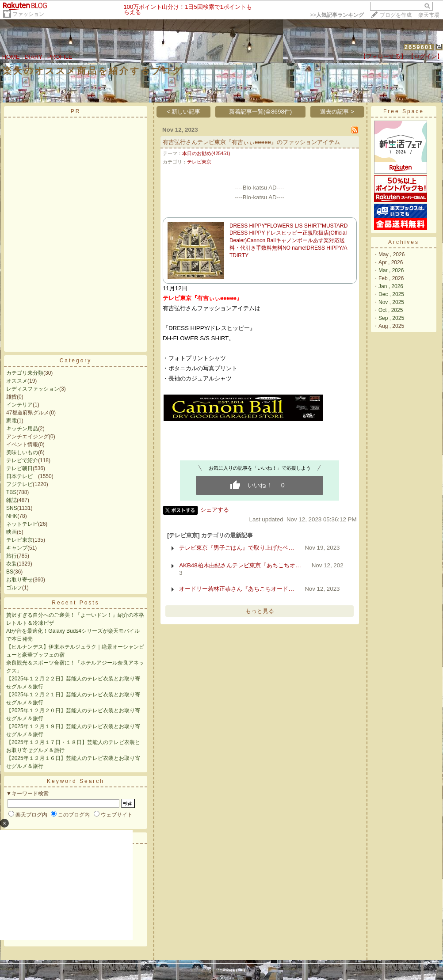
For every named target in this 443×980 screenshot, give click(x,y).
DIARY (34, 57)
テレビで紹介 (22, 460)
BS (10, 572)
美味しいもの (22, 452)
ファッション (28, 14)
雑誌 (11, 500)
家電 (11, 421)
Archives (404, 242)
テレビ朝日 (19, 468)
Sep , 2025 (391, 318)
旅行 (11, 556)
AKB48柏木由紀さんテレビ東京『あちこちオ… (240, 565)
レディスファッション (33, 389)
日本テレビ (22, 476)
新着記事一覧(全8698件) (261, 112)
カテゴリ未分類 (25, 373)
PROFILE (60, 57)
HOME (11, 57)
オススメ (17, 381)
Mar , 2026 (391, 270)
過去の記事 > (337, 112)
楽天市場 (429, 15)
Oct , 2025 (391, 310)
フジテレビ (19, 484)
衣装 (11, 564)
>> (337, 15)
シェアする (215, 510)
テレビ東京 (19, 540)
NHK (12, 516)
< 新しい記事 (184, 112)
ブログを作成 (396, 15)
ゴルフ (14, 588)
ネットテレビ (22, 524)
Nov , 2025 (391, 302)
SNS (12, 508)
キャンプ (17, 548)
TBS (11, 492)
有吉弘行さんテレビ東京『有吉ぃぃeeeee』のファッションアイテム (251, 142)
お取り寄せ (19, 580)
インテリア (19, 405)
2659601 (419, 47)
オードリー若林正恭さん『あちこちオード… (237, 589)
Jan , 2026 (391, 286)
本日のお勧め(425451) (206, 153)
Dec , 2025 (391, 294)
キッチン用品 (22, 429)
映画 (11, 532)
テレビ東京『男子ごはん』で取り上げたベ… (237, 548)
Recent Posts (75, 603)
